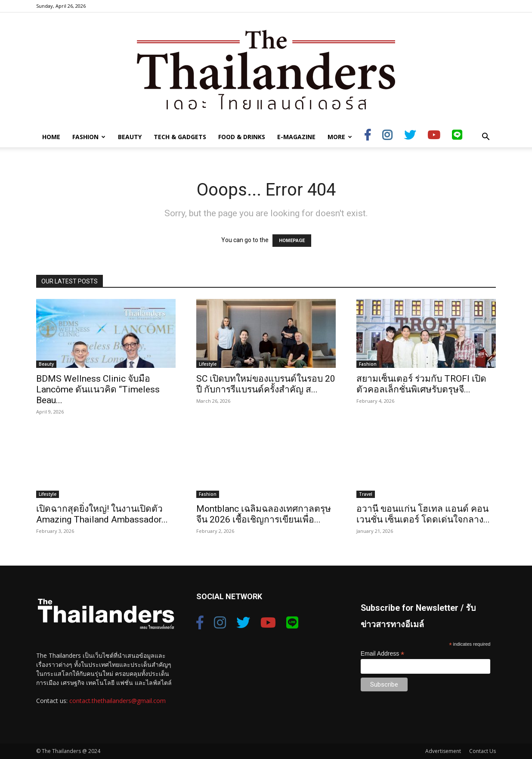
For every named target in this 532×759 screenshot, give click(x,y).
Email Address (383, 654)
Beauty (130, 137)
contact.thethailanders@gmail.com (118, 701)
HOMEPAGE (292, 241)
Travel (366, 494)
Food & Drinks (242, 137)
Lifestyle (208, 364)
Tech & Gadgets (180, 137)
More (340, 137)
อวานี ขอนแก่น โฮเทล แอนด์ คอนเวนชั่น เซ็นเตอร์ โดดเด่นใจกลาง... (423, 514)
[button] (486, 138)
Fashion (89, 137)
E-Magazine (296, 137)
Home (51, 137)
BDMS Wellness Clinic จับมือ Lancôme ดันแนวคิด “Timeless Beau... (98, 389)
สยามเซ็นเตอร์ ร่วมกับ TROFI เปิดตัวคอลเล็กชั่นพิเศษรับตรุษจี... (421, 384)
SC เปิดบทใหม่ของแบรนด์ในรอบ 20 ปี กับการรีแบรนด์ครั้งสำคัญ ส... (266, 384)
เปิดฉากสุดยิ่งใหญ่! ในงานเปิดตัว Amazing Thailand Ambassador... (102, 514)
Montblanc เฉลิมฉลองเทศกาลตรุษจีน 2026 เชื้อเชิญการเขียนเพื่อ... (264, 514)
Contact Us (483, 751)
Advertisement (443, 751)
